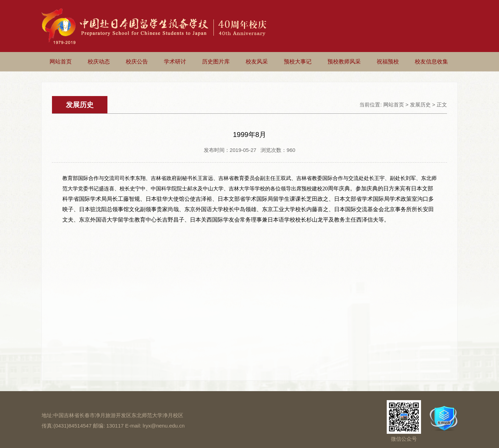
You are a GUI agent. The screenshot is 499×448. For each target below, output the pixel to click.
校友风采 (257, 62)
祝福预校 (388, 62)
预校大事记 (298, 62)
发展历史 (420, 105)
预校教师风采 (344, 62)
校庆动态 (99, 62)
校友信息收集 (431, 62)
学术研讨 (175, 62)
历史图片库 (216, 62)
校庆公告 (137, 62)
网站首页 (61, 62)
